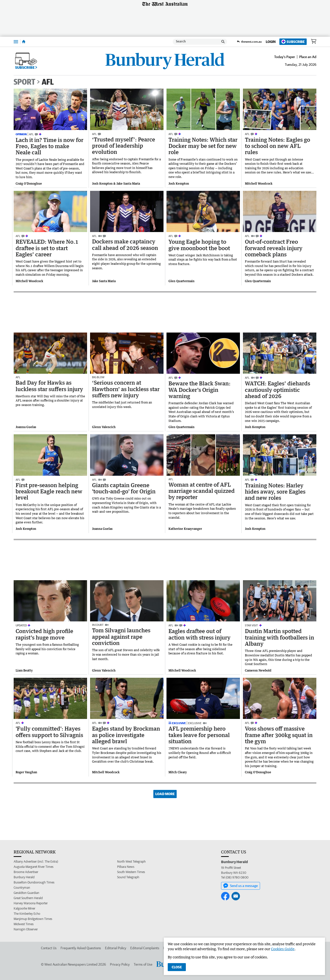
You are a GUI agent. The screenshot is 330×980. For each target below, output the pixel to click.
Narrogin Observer (26, 929)
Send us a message (241, 886)
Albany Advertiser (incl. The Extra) (36, 862)
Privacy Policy (120, 964)
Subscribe (293, 42)
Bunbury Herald (24, 877)
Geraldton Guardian (26, 893)
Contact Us (49, 948)
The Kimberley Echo (27, 914)
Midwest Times (24, 924)
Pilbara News (126, 867)
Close (177, 967)
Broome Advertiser (26, 872)
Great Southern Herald (28, 898)
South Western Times (131, 872)
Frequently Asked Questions (81, 948)
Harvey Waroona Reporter (31, 903)
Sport (24, 82)
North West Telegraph (131, 862)
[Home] (24, 42)
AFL (48, 82)
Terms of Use (143, 964)
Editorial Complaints (145, 948)
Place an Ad (308, 57)
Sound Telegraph (128, 877)
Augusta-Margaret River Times (33, 867)
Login (271, 42)
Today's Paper (285, 57)
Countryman (22, 888)
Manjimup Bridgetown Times (33, 919)
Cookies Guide (283, 949)
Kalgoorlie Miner (24, 908)
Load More (165, 794)
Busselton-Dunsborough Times (34, 882)
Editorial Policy (116, 948)
